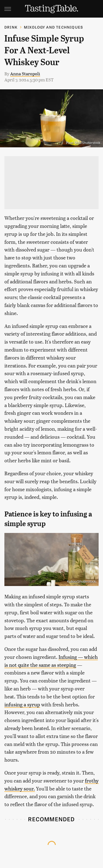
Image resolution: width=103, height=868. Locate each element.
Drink (11, 27)
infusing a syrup (22, 704)
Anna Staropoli (25, 74)
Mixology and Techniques (54, 27)
